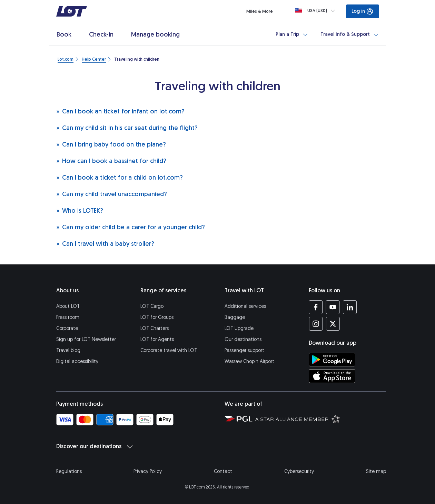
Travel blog (68, 350)
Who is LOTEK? (80, 210)
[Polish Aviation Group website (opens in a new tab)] (239, 419)
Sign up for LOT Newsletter (86, 339)
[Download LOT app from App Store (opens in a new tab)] (332, 376)
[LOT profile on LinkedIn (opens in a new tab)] (350, 307)
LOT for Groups (157, 317)
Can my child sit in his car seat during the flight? (127, 128)
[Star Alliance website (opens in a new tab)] (298, 419)
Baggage (235, 317)
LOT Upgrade (239, 328)
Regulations (69, 471)
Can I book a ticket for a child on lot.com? (120, 177)
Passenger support (244, 350)
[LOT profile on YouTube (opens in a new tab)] (333, 307)
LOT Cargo (152, 306)
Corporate (67, 328)
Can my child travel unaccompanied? (112, 194)
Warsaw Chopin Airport (249, 361)
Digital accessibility (77, 361)
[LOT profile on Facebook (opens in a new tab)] (316, 307)
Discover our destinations (94, 446)
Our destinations (243, 339)
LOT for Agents (157, 339)
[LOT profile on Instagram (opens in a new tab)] (316, 324)
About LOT (68, 306)
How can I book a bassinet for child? (111, 161)
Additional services (245, 306)
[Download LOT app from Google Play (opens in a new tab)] (332, 360)
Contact (223, 471)
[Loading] (316, 11)
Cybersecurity (299, 471)
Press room (68, 317)
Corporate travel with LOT (169, 350)
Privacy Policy (148, 471)
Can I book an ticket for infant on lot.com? (121, 111)
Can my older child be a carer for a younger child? (131, 227)
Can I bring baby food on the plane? (111, 144)
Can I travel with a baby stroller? (105, 244)
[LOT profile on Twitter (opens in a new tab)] (333, 324)
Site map (376, 471)
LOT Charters (155, 328)
